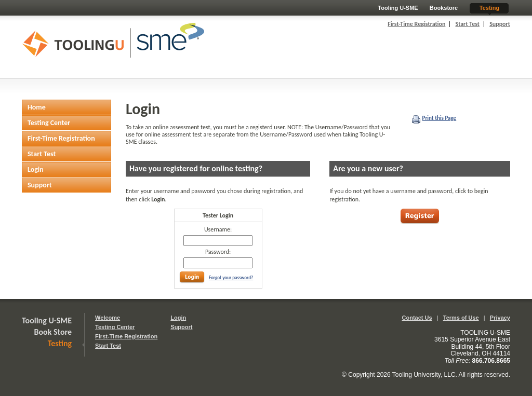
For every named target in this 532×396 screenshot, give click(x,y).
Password (217, 252)
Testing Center (115, 327)
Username (217, 229)
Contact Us (417, 318)
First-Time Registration (416, 24)
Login (178, 318)
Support (500, 24)
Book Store (53, 332)
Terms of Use (461, 318)
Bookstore (444, 8)
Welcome (108, 318)
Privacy (500, 318)
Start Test (467, 24)
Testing (489, 8)
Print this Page (440, 118)
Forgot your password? (231, 277)
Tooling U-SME (398, 8)
